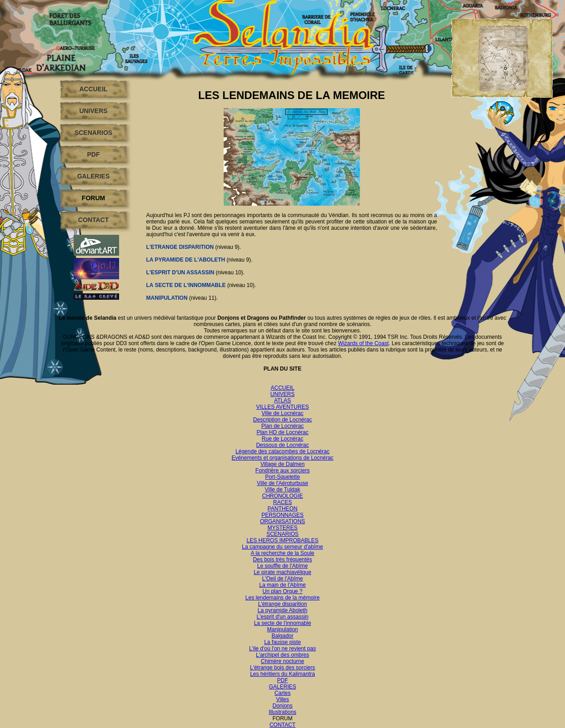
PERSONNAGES (282, 515)
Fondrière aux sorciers (282, 470)
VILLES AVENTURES (283, 407)
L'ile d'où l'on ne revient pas (282, 649)
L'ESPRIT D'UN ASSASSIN (181, 272)
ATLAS (282, 401)
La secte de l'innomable (283, 623)
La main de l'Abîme (282, 585)
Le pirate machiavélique (282, 572)
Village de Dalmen (282, 464)
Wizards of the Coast (363, 343)
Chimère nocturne (282, 661)
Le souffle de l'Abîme (282, 566)
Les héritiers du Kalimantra (282, 674)
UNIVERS (93, 111)
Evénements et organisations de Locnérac (282, 458)
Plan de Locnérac (282, 426)
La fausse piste (282, 642)
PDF (94, 154)
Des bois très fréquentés (282, 560)
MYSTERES (282, 528)
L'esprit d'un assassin (283, 617)
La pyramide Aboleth (282, 610)
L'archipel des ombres (282, 655)
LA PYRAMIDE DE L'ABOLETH (186, 260)
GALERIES (94, 176)
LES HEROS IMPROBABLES (282, 540)
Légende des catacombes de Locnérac (282, 451)
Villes (282, 699)
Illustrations (282, 712)
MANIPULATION (168, 298)
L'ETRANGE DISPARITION (180, 247)
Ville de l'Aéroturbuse (282, 483)
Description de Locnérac (282, 420)
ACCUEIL (93, 89)
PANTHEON (283, 509)
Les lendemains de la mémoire (282, 598)
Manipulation (282, 629)
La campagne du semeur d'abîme (282, 547)
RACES (282, 502)
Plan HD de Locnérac (282, 432)
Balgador (282, 636)
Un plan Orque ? (282, 591)
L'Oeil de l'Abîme (283, 579)
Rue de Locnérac (282, 439)
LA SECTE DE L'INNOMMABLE (186, 285)
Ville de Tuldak (283, 490)
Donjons (282, 706)
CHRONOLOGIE (282, 496)
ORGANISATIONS (282, 521)
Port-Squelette (282, 477)
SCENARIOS (93, 133)
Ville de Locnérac (283, 413)
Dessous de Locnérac (282, 445)
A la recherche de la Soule (282, 553)
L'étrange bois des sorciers (282, 668)
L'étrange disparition (283, 604)
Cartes (282, 693)
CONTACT (93, 220)
